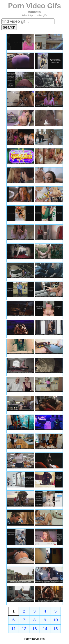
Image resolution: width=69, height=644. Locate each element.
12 (24, 629)
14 (45, 629)
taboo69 (35, 12)
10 (55, 620)
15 (55, 629)
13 (34, 629)
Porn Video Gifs (34, 6)
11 (14, 629)
